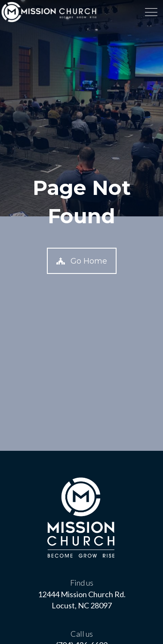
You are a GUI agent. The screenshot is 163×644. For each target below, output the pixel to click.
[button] (82, 261)
